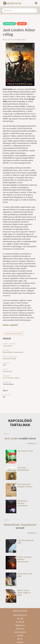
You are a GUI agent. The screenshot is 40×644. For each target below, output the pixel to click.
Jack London (7, 346)
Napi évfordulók (20, 615)
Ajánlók (22, 24)
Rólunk (20, 619)
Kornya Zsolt (8, 371)
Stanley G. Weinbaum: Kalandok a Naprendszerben (19, 559)
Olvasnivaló (9, 24)
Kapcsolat (20, 629)
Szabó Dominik (11, 40)
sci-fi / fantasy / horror (11, 378)
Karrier (20, 636)
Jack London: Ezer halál (19, 451)
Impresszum (20, 625)
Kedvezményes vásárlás (13, 333)
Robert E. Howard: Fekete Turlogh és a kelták (18, 593)
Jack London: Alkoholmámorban (17, 469)
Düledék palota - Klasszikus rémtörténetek (17, 503)
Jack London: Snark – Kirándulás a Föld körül (19, 485)
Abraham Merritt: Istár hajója (19, 575)
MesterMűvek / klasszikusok (13, 352)
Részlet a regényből (10, 325)
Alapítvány (20, 622)
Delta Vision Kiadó (9, 359)
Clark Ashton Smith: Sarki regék (20, 542)
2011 (4, 365)
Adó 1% (20, 639)
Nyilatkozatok (20, 632)
